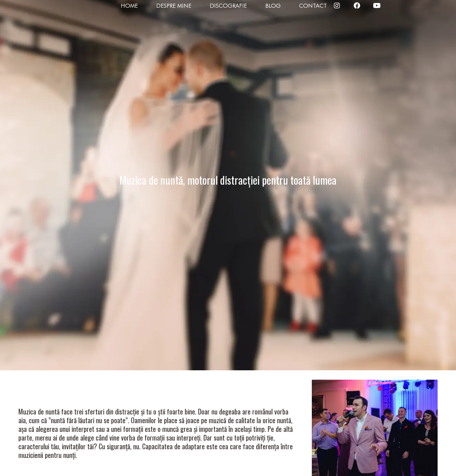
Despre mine (174, 6)
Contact (313, 6)
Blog (273, 6)
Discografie (228, 6)
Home (129, 6)
